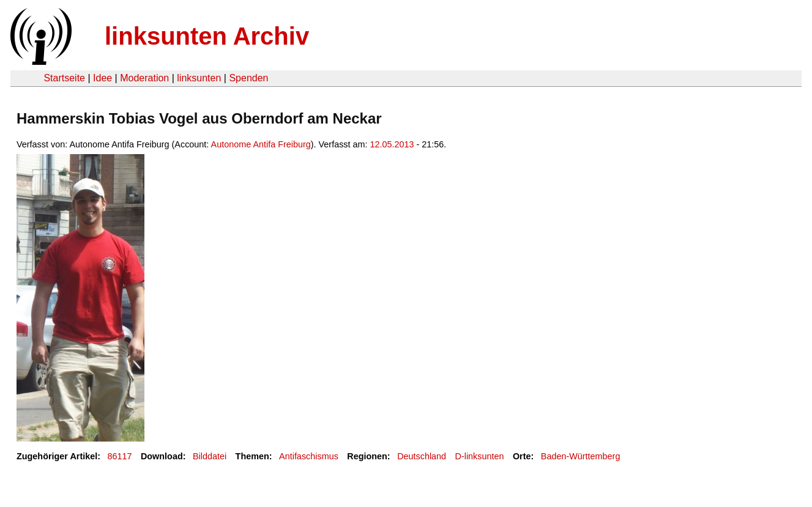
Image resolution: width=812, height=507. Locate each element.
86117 (120, 456)
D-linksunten (480, 456)
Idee (102, 78)
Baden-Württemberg (581, 456)
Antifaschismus (309, 456)
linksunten (199, 78)
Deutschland (422, 456)
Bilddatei (210, 456)
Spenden (248, 78)
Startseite (64, 78)
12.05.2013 (392, 144)
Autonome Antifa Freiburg (261, 144)
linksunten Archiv (207, 36)
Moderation (144, 78)
